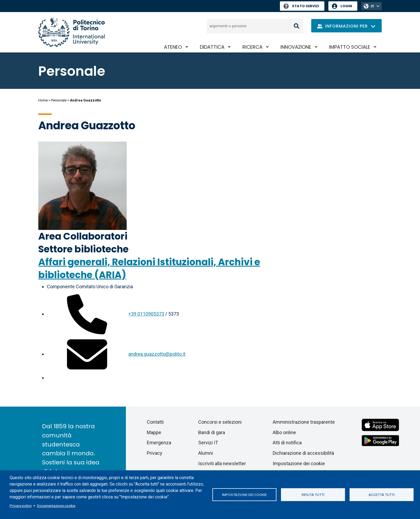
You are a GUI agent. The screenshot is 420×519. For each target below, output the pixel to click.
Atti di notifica (287, 443)
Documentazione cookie (56, 506)
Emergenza (159, 443)
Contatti (155, 422)
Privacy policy (21, 506)
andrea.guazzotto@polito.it (157, 354)
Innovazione (296, 47)
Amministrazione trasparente (304, 422)
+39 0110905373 (146, 314)
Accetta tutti (382, 495)
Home (43, 100)
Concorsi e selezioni (220, 422)
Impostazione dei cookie (244, 495)
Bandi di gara (212, 432)
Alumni (206, 453)
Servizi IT (208, 443)
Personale (59, 100)
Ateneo (173, 47)
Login (346, 6)
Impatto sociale (350, 47)
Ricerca (252, 47)
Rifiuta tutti (313, 495)
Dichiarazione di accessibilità (303, 453)
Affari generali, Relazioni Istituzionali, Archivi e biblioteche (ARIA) (149, 268)
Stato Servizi (301, 6)
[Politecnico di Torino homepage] (72, 32)
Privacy (155, 453)
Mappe (154, 432)
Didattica (212, 47)
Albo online (284, 432)
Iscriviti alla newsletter (222, 463)
